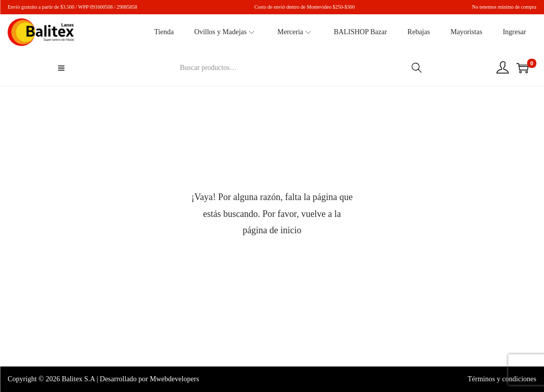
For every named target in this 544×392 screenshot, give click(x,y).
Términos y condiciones (502, 379)
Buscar (417, 68)
